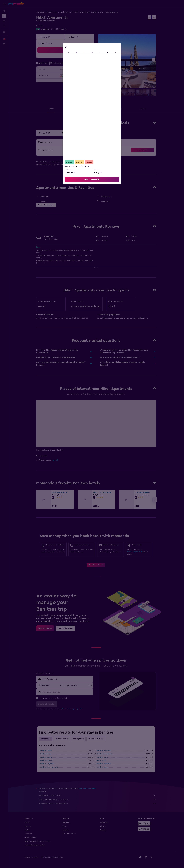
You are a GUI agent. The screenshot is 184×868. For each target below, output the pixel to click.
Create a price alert (134, 552)
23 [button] (54, 81)
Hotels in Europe (52, 12)
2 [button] (54, 64)
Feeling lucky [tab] (78, 739)
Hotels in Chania (46, 757)
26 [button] (71, 81)
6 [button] (77, 64)
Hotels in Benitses (97, 12)
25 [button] (66, 81)
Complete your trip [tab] (96, 739)
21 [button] (83, 76)
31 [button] (60, 87)
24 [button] (60, 81)
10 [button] (60, 70)
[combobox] (67, 679)
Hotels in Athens (46, 751)
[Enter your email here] (67, 692)
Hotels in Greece (66, 12)
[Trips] (4, 32)
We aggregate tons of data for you (97, 799)
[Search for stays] (4, 16)
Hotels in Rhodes (46, 761)
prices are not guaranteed (87, 788)
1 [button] (88, 59)
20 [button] (77, 76)
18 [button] (66, 76)
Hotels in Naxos (102, 767)
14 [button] (83, 70)
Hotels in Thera (45, 754)
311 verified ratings (58, 29)
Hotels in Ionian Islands (81, 12)
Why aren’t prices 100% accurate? (97, 804)
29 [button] (88, 81)
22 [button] (88, 76)
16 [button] (54, 76)
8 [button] (88, 64)
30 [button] (54, 87)
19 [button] (71, 76)
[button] (4, 4)
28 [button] (82, 81)
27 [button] (77, 81)
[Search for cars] (4, 21)
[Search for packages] (4, 26)
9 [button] (54, 70)
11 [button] (66, 70)
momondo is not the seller (97, 795)
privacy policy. (78, 709)
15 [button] (88, 70)
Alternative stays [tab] (62, 739)
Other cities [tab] (46, 739)
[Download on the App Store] (144, 829)
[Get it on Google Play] (144, 823)
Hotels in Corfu (102, 757)
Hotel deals (40, 12)
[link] (96, 565)
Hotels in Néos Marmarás (49, 767)
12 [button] (71, 70)
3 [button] (60, 64)
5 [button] (71, 64)
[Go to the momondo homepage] (16, 4)
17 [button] (60, 76)
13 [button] (77, 70)
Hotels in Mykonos (103, 751)
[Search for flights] (4, 11)
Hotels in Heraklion (104, 764)
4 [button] (66, 64)
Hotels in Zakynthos (47, 764)
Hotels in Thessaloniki (104, 754)
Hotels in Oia (101, 761)
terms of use (66, 709)
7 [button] (82, 64)
